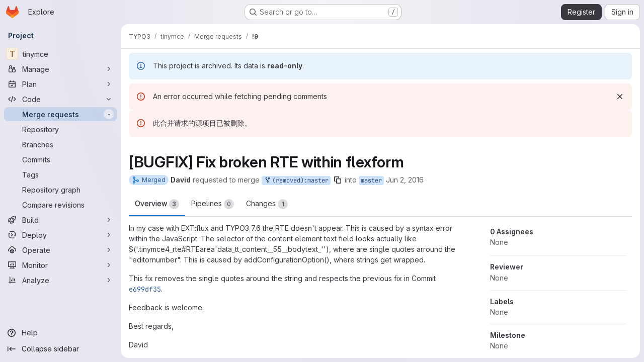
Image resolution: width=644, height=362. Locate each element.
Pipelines (213, 204)
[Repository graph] (60, 190)
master (371, 180)
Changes (267, 204)
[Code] (60, 99)
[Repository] (60, 129)
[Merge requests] (60, 114)
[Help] (60, 333)
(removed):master (296, 181)
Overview (157, 204)
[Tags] (60, 174)
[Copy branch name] (338, 180)
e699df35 (145, 289)
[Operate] (60, 250)
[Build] (60, 220)
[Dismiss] (620, 97)
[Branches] (60, 144)
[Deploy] (60, 235)
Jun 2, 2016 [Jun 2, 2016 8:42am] (405, 180)
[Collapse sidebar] (60, 349)
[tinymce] (60, 54)
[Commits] (60, 159)
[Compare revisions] (60, 205)
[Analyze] (60, 280)
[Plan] (60, 84)
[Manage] (60, 69)
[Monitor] (60, 265)
